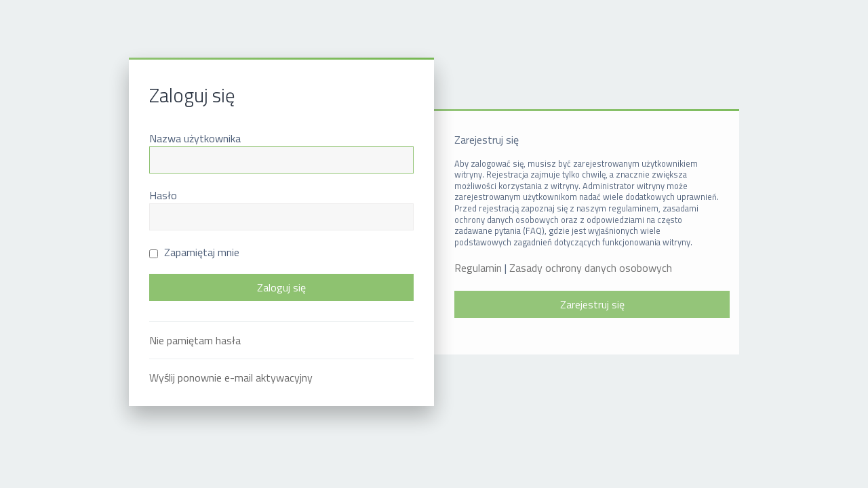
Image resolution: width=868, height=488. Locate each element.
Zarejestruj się (592, 304)
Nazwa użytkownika (195, 138)
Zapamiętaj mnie (194, 252)
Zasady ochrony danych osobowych (591, 268)
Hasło (163, 195)
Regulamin (478, 268)
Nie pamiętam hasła (195, 340)
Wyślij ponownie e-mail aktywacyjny (231, 378)
